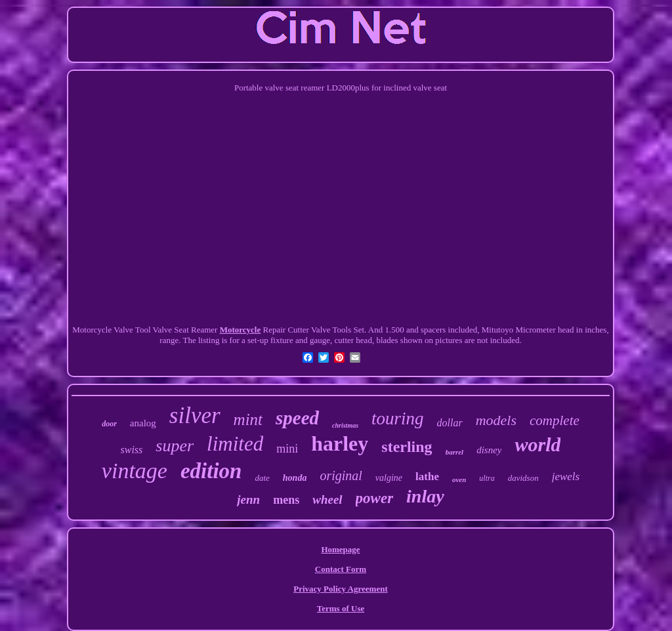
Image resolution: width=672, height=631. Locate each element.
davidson (523, 478)
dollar (450, 423)
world (537, 444)
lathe (427, 477)
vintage (135, 471)
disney (489, 450)
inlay (425, 496)
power (375, 498)
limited (235, 444)
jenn (248, 499)
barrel (455, 452)
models (496, 420)
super (175, 446)
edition (211, 471)
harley (340, 443)
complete (555, 420)
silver (195, 416)
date (262, 478)
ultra (487, 478)
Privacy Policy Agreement (340, 589)
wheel (327, 499)
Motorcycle (241, 330)
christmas (345, 425)
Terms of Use (341, 608)
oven (459, 479)
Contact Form (341, 569)
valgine (389, 478)
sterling (407, 447)
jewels (566, 477)
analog (143, 423)
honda (295, 478)
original (341, 476)
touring (398, 418)
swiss (132, 450)
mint (248, 419)
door (109, 424)
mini (287, 449)
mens (286, 500)
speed (297, 418)
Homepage (340, 549)
